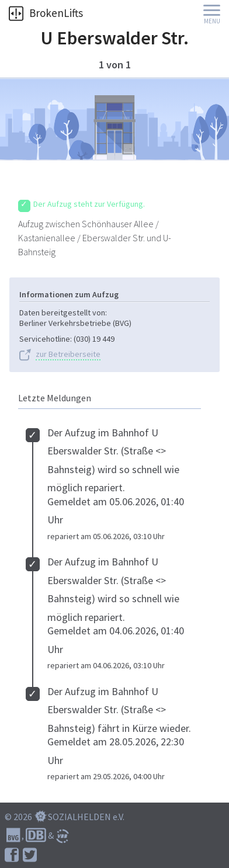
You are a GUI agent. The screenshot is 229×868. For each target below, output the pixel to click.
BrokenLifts (46, 13)
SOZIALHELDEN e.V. (86, 817)
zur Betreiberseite (68, 354)
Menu (212, 21)
